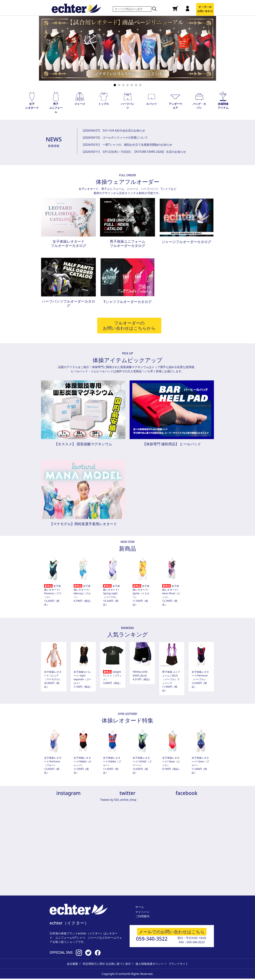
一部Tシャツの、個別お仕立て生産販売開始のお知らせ (137, 145)
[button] (32, 100)
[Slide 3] (123, 85)
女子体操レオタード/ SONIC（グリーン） (142, 761)
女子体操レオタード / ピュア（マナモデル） (53, 676)
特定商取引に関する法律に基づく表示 (107, 964)
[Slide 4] (127, 85)
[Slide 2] (119, 85)
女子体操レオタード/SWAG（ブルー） (112, 761)
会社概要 (72, 964)
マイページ (142, 912)
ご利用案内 (142, 916)
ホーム (140, 907)
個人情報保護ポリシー (150, 964)
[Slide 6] (136, 85)
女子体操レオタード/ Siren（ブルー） (200, 761)
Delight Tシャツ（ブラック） (112, 676)
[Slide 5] (132, 85)
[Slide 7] (140, 85)
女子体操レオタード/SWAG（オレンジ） (83, 761)
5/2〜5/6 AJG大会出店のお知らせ (124, 130)
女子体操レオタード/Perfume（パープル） (200, 676)
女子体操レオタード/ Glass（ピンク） (171, 761)
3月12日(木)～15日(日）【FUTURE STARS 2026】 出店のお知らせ (144, 152)
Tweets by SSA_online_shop (118, 800)
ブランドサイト (178, 964)
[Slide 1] (115, 85)
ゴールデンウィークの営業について (125, 138)
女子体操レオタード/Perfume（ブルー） (53, 761)
